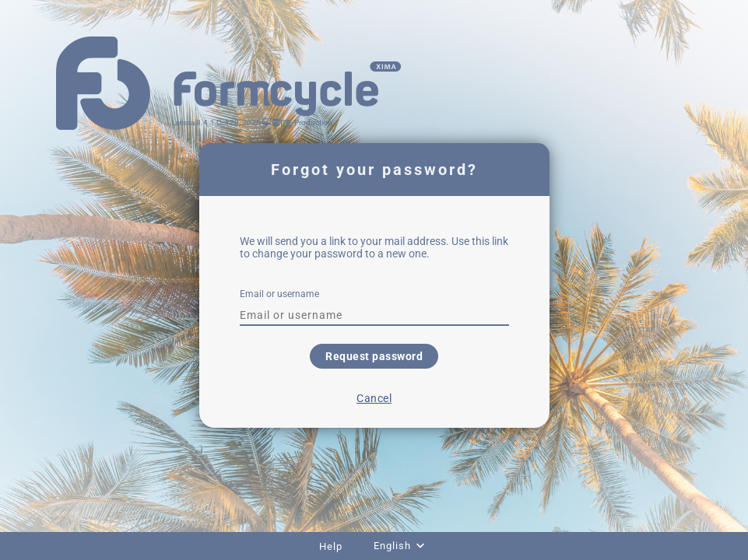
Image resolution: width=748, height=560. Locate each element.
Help (331, 546)
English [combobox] (392, 546)
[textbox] (374, 315)
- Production (311, 122)
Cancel (374, 398)
